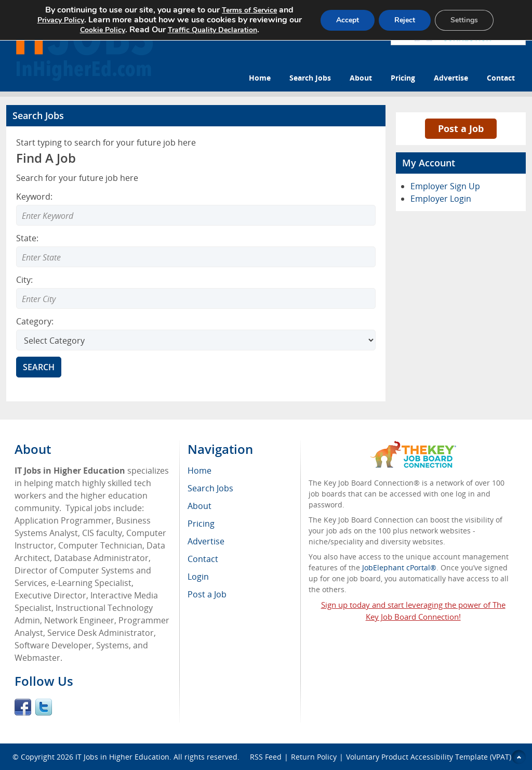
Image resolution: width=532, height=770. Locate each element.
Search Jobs (310, 78)
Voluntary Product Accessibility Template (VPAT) (429, 757)
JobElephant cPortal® (399, 567)
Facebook (23, 707)
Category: (35, 321)
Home (260, 78)
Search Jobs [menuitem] (210, 488)
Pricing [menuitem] (201, 524)
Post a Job (461, 128)
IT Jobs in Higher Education (122, 757)
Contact (501, 78)
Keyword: (34, 197)
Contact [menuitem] (203, 559)
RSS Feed (266, 757)
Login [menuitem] (198, 577)
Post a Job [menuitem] (207, 594)
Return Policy (314, 757)
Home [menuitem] (199, 471)
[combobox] (196, 257)
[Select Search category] (196, 340)
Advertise (451, 78)
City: (24, 280)
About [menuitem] (199, 506)
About (361, 78)
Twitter (44, 707)
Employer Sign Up (445, 186)
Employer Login (441, 199)
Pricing (403, 78)
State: (27, 238)
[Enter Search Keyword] (196, 215)
